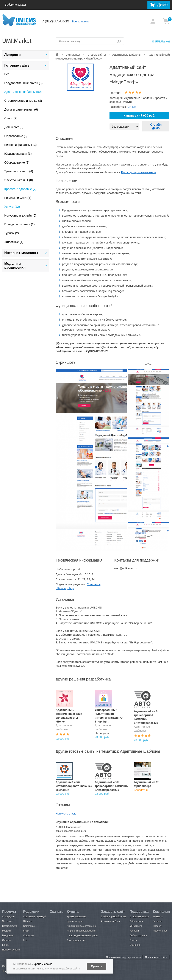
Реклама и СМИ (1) (18, 198)
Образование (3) (16, 136)
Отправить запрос (139, 916)
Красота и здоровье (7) (20, 189)
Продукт (9, 912)
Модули (6, 931)
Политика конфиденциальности (124, 957)
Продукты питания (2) (20, 224)
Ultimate (61, 588)
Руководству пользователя (138, 172)
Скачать (56, 912)
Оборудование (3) (17, 162)
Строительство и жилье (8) (23, 101)
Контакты (158, 916)
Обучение (135, 945)
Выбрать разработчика (114, 916)
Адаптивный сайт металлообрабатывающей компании (74, 786)
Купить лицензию (76, 916)
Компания (161, 912)
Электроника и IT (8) (19, 180)
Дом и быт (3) (14, 127)
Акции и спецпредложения (81, 931)
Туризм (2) (12, 233)
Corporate (28, 935)
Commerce (94, 584)
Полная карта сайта (156, 957)
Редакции (31, 912)
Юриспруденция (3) (18, 154)
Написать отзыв (66, 814)
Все (7, 74)
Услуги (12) (12, 207)
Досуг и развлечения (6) (21, 109)
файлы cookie (43, 964)
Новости (157, 926)
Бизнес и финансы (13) (20, 145)
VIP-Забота (136, 926)
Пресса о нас (160, 931)
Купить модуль (75, 921)
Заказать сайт (113, 912)
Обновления (136, 921)
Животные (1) (14, 242)
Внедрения (8, 935)
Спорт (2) (11, 118)
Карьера (157, 921)
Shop (71, 588)
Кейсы (6, 945)
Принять (97, 966)
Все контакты (81, 21)
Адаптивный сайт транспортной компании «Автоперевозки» (112, 786)
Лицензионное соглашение (82, 926)
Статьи (133, 940)
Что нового (8, 921)
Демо (162, 5)
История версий (11, 950)
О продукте (8, 916)
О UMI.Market (161, 41)
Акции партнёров (110, 921)
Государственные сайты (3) (23, 83)
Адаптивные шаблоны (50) (23, 92)
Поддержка (139, 912)
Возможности (9, 926)
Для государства (76, 940)
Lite (25, 940)
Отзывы (6, 940)
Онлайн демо (156, 126)
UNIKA (132, 107)
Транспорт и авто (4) (19, 171)
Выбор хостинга (138, 935)
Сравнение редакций (35, 916)
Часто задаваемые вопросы (82, 935)
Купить (73, 912)
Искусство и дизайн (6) (20, 215)
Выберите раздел (20, 5)
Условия (134, 931)
